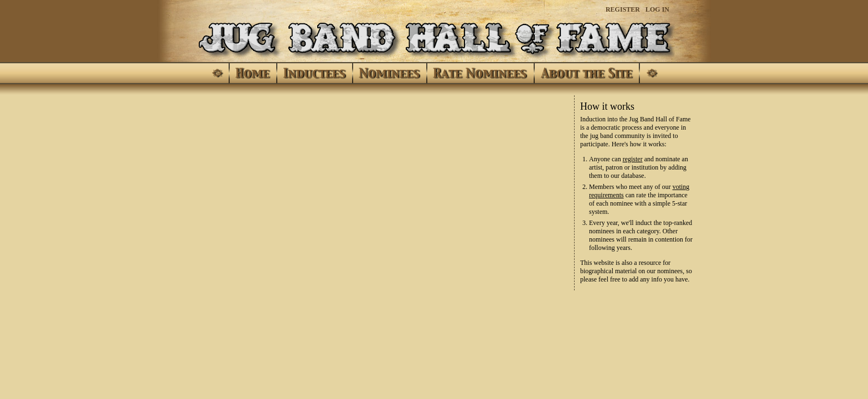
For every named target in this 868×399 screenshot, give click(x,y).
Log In (657, 9)
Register (623, 9)
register (633, 159)
